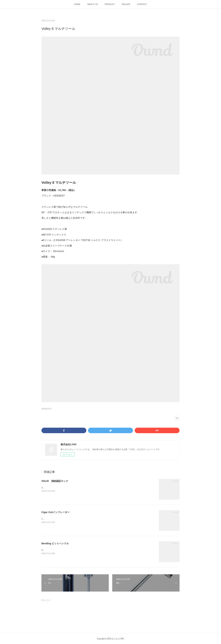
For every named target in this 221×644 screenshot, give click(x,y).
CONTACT (142, 4)
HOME (77, 4)
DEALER (126, 4)
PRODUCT (110, 4)
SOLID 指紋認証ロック (55, 481)
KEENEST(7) (47, 409)
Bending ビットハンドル (55, 543)
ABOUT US (92, 4)
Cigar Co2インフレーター (56, 512)
